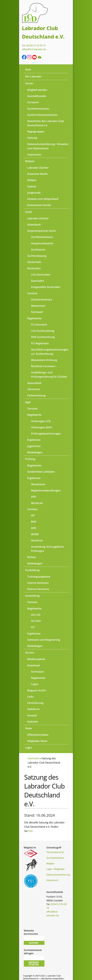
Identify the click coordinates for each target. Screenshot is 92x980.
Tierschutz (34, 389)
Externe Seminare (38, 589)
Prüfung (30, 459)
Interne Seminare (38, 583)
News (29, 728)
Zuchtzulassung (37, 256)
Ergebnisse (34, 440)
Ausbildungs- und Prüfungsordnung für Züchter (49, 374)
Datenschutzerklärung (58, 875)
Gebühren (33, 709)
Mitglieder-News (37, 741)
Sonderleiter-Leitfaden (41, 472)
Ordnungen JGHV (42, 427)
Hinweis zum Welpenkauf (43, 199)
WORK (35, 534)
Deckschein (34, 262)
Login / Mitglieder (56, 869)
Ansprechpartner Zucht (42, 231)
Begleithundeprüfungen (46, 490)
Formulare (38, 672)
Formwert (37, 312)
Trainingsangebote (39, 577)
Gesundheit (34, 383)
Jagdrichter (34, 446)
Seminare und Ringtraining (44, 640)
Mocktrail (37, 503)
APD (34, 497)
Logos (35, 684)
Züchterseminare (42, 300)
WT (33, 515)
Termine (32, 293)
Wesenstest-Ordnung (44, 360)
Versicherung (35, 703)
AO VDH (36, 621)
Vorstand (33, 102)
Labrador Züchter (38, 168)
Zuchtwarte (38, 250)
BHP (34, 522)
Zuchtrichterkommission (42, 115)
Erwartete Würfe (37, 174)
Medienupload (36, 659)
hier (31, 831)
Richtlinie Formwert (43, 366)
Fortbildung (32, 570)
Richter (32, 557)
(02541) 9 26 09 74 (36, 45)
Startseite (33, 758)
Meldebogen (35, 452)
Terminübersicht (55, 852)
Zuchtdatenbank (55, 858)
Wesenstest (38, 306)
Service (30, 653)
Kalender (33, 722)
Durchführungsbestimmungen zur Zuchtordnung (50, 352)
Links (31, 697)
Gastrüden (38, 281)
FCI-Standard (39, 325)
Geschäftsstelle (37, 96)
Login (29, 748)
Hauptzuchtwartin (42, 243)
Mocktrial (37, 540)
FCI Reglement (40, 343)
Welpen (30, 161)
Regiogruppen (36, 131)
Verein (29, 83)
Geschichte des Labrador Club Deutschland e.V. (46, 123)
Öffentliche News (38, 735)
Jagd (28, 402)
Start (28, 69)
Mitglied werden (37, 90)
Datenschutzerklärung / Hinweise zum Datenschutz (48, 146)
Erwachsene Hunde (39, 205)
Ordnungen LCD (41, 421)
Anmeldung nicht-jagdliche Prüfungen (48, 549)
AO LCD (36, 615)
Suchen (34, 943)
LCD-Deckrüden (41, 275)
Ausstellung (32, 596)
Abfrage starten (34, 963)
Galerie (32, 186)
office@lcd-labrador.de (34, 49)
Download (34, 665)
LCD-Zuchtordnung (43, 331)
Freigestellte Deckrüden (46, 287)
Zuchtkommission (38, 109)
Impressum (34, 154)
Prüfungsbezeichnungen (46, 434)
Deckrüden (34, 268)
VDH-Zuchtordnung (43, 337)
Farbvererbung (36, 395)
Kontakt (32, 715)
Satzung (32, 138)
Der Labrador (33, 76)
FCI (33, 627)
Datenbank (34, 225)
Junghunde (34, 193)
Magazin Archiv (37, 690)
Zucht (29, 212)
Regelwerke (34, 318)
